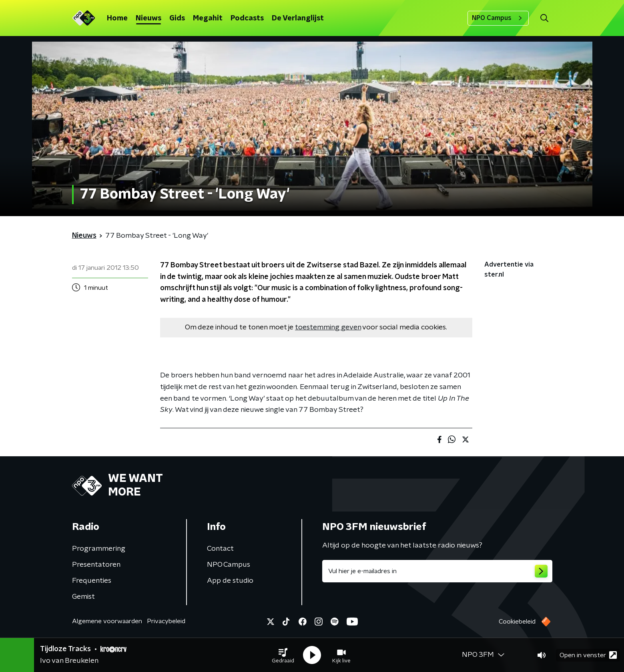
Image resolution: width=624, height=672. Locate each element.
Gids (177, 18)
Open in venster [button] (588, 655)
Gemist (83, 597)
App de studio (230, 581)
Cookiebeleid (517, 622)
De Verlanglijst (298, 18)
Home (117, 18)
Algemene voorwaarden (107, 621)
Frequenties (92, 581)
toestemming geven (328, 327)
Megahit (208, 18)
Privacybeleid (166, 621)
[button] (283, 655)
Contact (220, 549)
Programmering (99, 549)
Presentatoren (96, 565)
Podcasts (247, 18)
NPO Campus (498, 18)
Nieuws (148, 18)
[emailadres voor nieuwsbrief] (437, 571)
